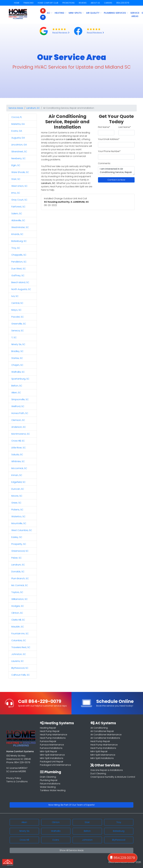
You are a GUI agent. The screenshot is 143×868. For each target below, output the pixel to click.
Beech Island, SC (20, 282)
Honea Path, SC (20, 413)
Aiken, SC (16, 393)
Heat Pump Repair (50, 731)
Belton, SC (17, 386)
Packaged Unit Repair (52, 762)
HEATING (61, 13)
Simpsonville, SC (20, 399)
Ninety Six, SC (18, 344)
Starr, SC (16, 179)
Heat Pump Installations (53, 738)
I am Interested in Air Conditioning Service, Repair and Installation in (116, 171)
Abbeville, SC (18, 220)
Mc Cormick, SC (20, 585)
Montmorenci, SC (21, 434)
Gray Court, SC (19, 200)
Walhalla (56, 831)
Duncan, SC (18, 489)
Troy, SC (16, 248)
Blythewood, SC (20, 668)
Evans (56, 840)
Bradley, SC (17, 351)
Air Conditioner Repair (102, 731)
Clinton (56, 822)
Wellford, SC (18, 406)
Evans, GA (17, 131)
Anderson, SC (19, 427)
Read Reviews (61, 33)
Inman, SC (17, 475)
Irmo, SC (16, 193)
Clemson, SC (18, 420)
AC (50, 13)
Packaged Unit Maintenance (55, 765)
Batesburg (119, 831)
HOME (17, 3)
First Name (104, 127)
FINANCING (29, 3)
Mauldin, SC (18, 627)
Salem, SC (17, 214)
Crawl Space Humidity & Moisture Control (113, 777)
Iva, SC (15, 296)
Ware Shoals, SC (20, 172)
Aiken (24, 822)
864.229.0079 (123, 3)
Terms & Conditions (17, 782)
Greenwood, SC (20, 551)
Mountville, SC (19, 523)
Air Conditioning (99, 728)
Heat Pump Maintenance (54, 735)
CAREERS (108, 3)
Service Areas (135, 15)
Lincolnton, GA (19, 145)
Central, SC (17, 303)
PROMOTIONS (68, 3)
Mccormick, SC (19, 468)
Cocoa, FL (17, 117)
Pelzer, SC (16, 558)
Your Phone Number (109, 151)
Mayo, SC (16, 310)
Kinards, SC (17, 234)
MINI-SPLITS (76, 13)
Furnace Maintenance (52, 745)
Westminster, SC (20, 227)
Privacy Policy (14, 778)
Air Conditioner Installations (105, 738)
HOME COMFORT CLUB (48, 3)
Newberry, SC (18, 158)
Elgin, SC (16, 165)
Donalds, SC (18, 572)
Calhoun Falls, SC (21, 675)
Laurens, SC (18, 661)
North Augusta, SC (21, 289)
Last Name (125, 127)
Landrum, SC (33, 108)
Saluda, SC (17, 455)
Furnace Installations (51, 748)
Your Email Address (109, 139)
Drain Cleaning (48, 777)
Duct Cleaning (98, 773)
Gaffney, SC (18, 275)
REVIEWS (83, 3)
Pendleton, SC (19, 262)
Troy (119, 822)
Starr (87, 822)
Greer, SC (16, 503)
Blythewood (119, 840)
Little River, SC (19, 448)
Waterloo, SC (18, 516)
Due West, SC (19, 269)
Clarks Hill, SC (18, 620)
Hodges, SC (18, 606)
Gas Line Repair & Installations (107, 770)
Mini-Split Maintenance (52, 755)
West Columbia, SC (22, 530)
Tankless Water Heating (53, 790)
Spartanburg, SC (20, 379)
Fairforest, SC (18, 207)
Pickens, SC (17, 510)
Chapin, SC (17, 365)
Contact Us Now (116, 180)
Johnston (87, 840)
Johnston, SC (19, 654)
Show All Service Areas (72, 850)
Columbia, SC (19, 640)
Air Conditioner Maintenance (106, 735)
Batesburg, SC (19, 241)
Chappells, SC (19, 255)
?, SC (14, 337)
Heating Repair (48, 728)
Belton (87, 831)
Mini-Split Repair (49, 751)
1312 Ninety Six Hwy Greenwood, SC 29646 (19, 757)
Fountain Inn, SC (20, 634)
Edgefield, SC (18, 482)
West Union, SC (19, 186)
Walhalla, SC (18, 372)
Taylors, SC (17, 592)
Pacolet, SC (18, 317)
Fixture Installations (50, 784)
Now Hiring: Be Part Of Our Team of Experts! (72, 805)
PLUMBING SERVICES (116, 13)
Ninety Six (24, 831)
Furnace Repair (48, 741)
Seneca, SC (18, 331)
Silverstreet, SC (19, 152)
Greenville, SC (19, 324)
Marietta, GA (18, 124)
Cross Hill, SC (18, 441)
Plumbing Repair (49, 780)
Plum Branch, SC (20, 578)
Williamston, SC (19, 599)
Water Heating (48, 787)
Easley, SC (17, 537)
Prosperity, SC (19, 544)
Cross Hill (24, 840)
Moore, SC (17, 496)
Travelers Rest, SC (21, 647)
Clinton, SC (17, 613)
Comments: (104, 163)
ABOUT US (95, 3)
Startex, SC (17, 358)
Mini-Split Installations (52, 758)
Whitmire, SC (18, 461)
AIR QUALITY (94, 13)
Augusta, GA (18, 138)
